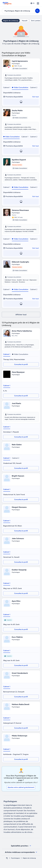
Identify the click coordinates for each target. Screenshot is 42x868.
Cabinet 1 (7, 87)
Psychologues (15, 858)
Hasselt (25, 21)
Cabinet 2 (34, 87)
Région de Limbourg (11, 21)
